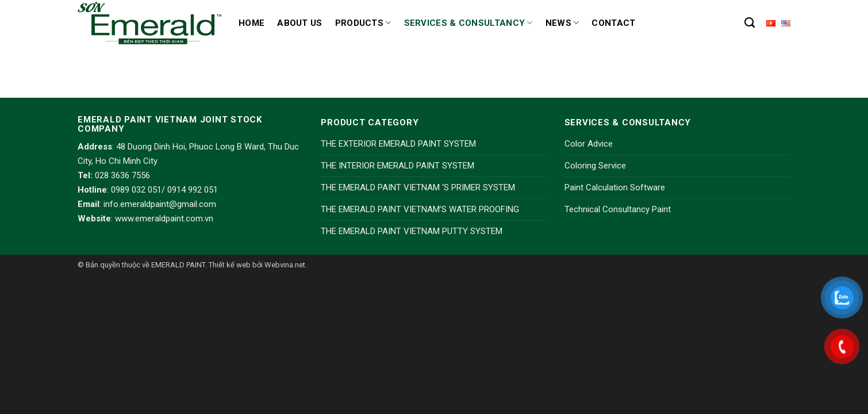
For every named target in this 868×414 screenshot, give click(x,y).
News (562, 23)
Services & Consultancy (468, 23)
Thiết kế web (230, 265)
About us (299, 23)
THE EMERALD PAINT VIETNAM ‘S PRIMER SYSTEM (418, 187)
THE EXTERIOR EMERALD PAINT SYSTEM (398, 144)
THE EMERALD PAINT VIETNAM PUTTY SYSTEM (412, 231)
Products (363, 23)
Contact (613, 23)
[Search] (750, 23)
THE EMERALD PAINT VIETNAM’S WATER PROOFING (420, 209)
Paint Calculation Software (615, 187)
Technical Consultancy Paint (618, 209)
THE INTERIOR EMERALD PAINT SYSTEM (397, 166)
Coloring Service (595, 166)
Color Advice (589, 144)
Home (251, 23)
